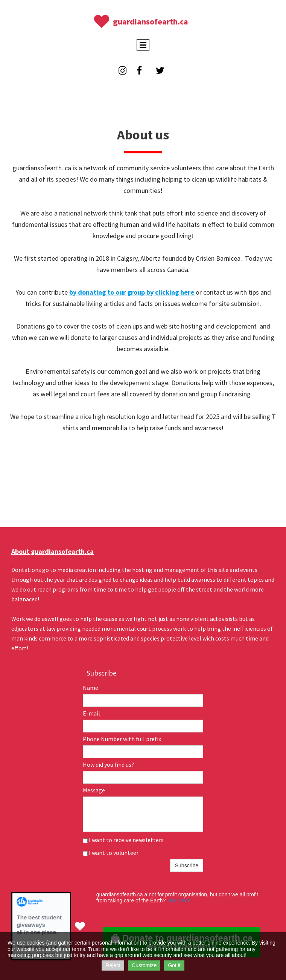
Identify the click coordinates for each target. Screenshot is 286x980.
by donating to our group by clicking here (132, 292)
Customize (144, 965)
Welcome (180, 900)
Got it (174, 965)
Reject (113, 965)
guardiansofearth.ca (151, 21)
